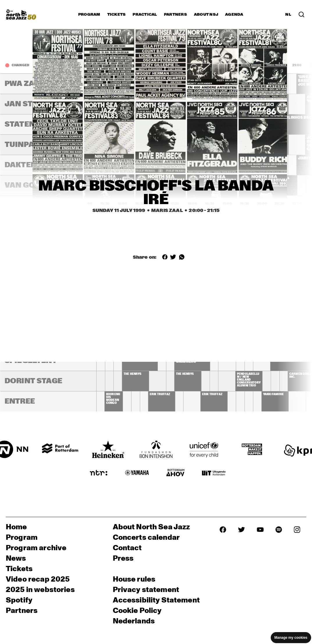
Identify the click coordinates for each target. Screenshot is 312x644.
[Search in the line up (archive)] (302, 15)
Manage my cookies (291, 638)
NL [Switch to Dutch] (288, 15)
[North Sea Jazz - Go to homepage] (21, 15)
